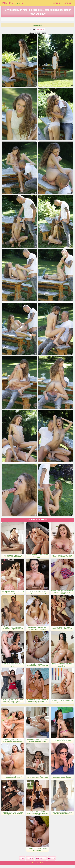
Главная (22, 858)
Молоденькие (41, 29)
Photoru (14, 3)
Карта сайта (30, 858)
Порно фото (68, 3)
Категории (57, 3)
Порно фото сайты (41, 858)
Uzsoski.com (52, 858)
